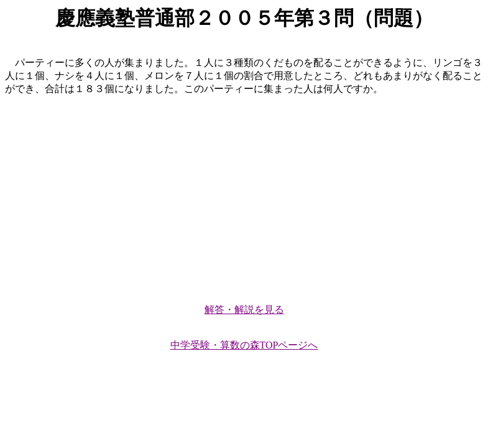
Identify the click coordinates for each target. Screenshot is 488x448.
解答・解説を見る (244, 310)
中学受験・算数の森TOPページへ (244, 345)
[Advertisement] (244, 194)
